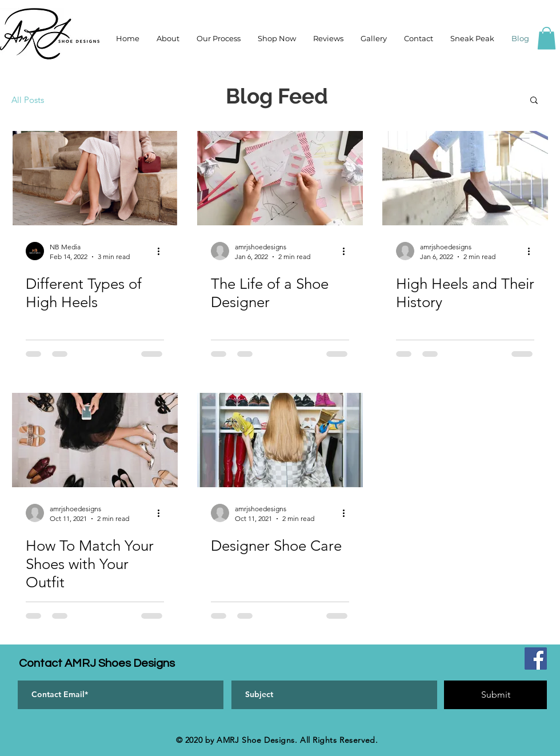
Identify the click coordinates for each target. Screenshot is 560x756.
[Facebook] (536, 658)
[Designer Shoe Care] (280, 440)
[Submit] (495, 695)
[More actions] (162, 251)
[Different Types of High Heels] (95, 178)
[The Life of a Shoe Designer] (280, 178)
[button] (547, 38)
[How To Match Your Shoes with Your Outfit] (95, 440)
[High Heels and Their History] (465, 178)
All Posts (28, 100)
